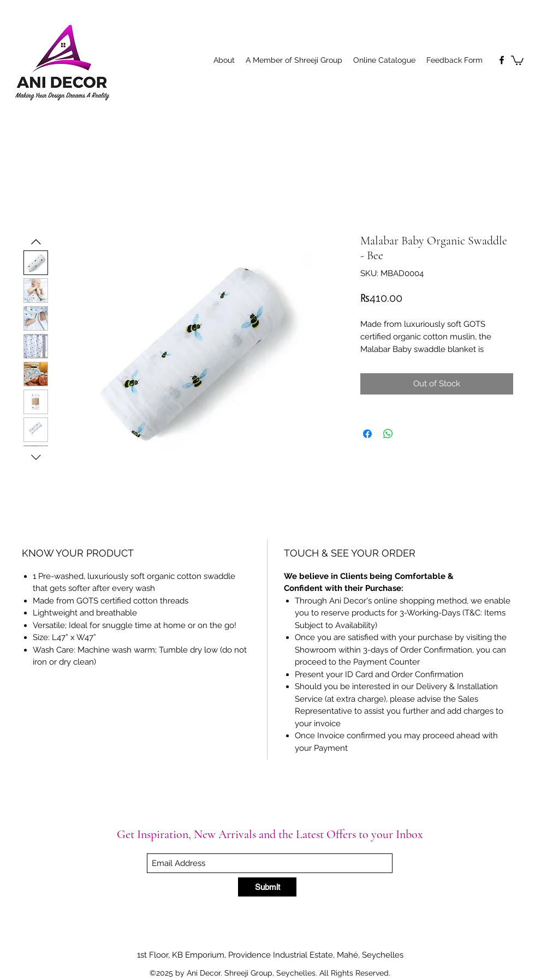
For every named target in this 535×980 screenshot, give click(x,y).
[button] (517, 60)
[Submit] (267, 887)
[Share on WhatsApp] (388, 434)
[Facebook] (502, 60)
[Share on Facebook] (367, 434)
